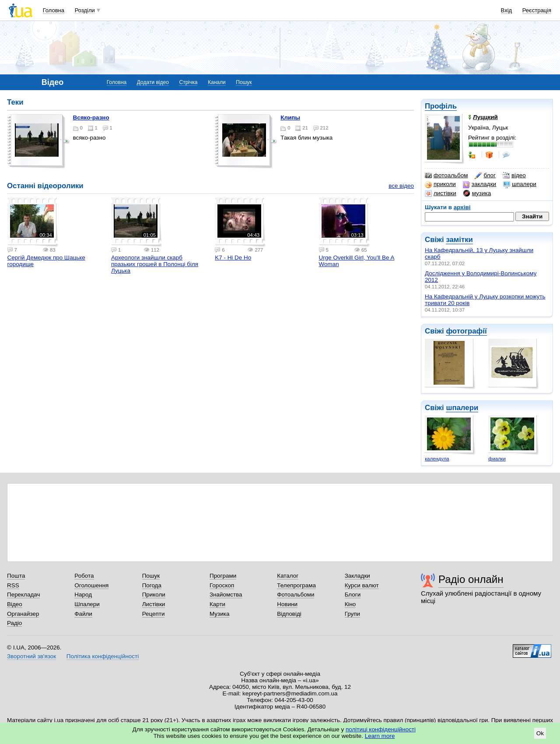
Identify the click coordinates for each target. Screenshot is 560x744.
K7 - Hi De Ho (233, 258)
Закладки (357, 576)
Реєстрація (537, 10)
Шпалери (87, 604)
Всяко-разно (91, 118)
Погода (152, 585)
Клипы (290, 118)
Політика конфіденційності (103, 656)
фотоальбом (446, 175)
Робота (84, 576)
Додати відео (153, 82)
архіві (462, 207)
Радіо (14, 623)
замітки (459, 240)
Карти (217, 604)
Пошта (16, 576)
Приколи (154, 595)
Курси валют (362, 585)
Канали (217, 82)
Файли (83, 614)
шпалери (520, 184)
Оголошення (91, 585)
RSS (13, 585)
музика (477, 193)
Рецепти (154, 614)
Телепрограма (296, 585)
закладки (479, 184)
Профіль (441, 106)
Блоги (353, 595)
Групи (352, 614)
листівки (441, 193)
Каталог (288, 576)
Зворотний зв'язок (31, 656)
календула (437, 459)
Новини (287, 604)
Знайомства (226, 595)
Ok (540, 733)
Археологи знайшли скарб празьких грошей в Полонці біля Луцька (155, 264)
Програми (223, 576)
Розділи (85, 10)
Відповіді (289, 614)
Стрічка (188, 82)
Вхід (507, 10)
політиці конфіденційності (381, 729)
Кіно (350, 604)
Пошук (244, 82)
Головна (54, 10)
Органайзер (23, 614)
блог (485, 175)
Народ (83, 595)
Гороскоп (222, 585)
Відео (15, 604)
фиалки (497, 459)
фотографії (466, 331)
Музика (219, 614)
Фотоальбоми (296, 595)
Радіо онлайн (471, 579)
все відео (401, 186)
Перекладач (23, 595)
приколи (440, 184)
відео (514, 175)
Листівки (154, 604)
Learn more (380, 736)
